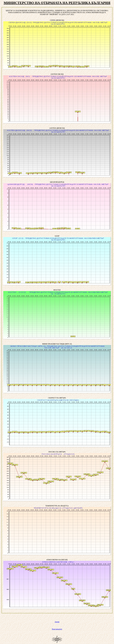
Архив (57, 622)
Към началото (57, 629)
